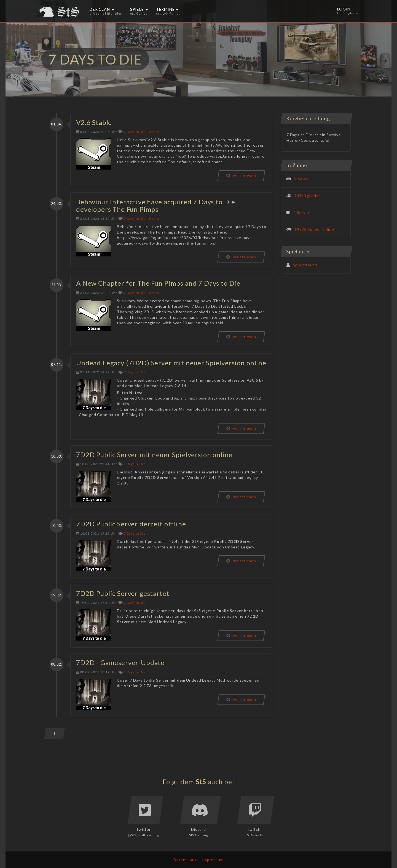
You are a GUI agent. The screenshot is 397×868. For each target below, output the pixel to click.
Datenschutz (186, 860)
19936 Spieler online (314, 229)
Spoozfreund (305, 265)
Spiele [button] (139, 11)
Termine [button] (168, 11)
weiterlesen (241, 176)
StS (201, 782)
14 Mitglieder (307, 196)
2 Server (301, 212)
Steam (154, 132)
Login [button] (349, 11)
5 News (301, 179)
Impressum (213, 860)
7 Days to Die (135, 132)
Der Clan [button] (106, 11)
